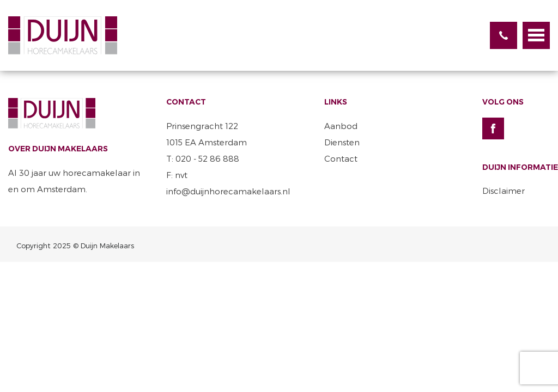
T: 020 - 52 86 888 (203, 158)
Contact (341, 158)
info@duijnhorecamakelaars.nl (228, 191)
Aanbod (341, 126)
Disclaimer (504, 191)
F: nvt (177, 175)
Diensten (342, 142)
